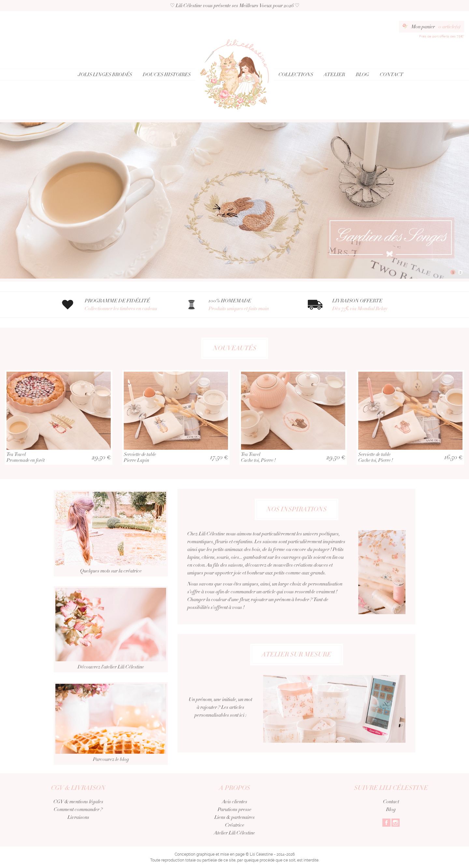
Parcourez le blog (111, 740)
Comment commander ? (78, 809)
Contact (391, 75)
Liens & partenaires (234, 817)
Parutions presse (234, 809)
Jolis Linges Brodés (105, 75)
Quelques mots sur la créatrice (111, 550)
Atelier (334, 75)
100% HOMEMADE (250, 305)
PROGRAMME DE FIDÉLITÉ (126, 305)
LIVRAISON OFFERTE (374, 305)
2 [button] (460, 272)
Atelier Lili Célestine (234, 833)
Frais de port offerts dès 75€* (442, 36)
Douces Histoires (167, 75)
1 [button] (453, 272)
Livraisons (78, 817)
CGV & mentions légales (78, 802)
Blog (362, 75)
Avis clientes (235, 802)
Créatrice (235, 825)
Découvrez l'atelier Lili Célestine (111, 646)
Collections (296, 75)
